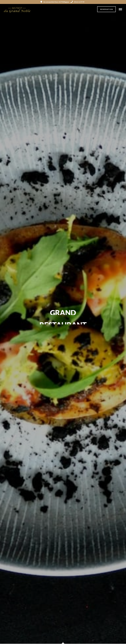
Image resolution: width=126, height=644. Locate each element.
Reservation (107, 9)
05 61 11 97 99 (77, 2)
